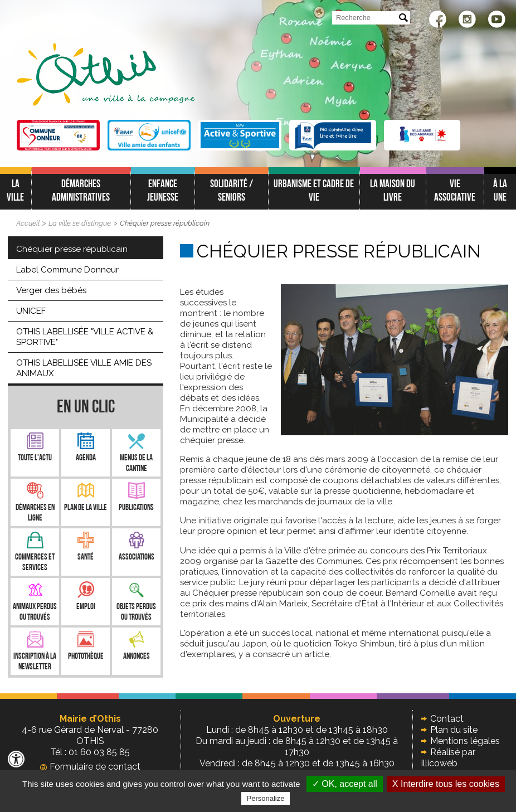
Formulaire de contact (90, 767)
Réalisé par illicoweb (448, 758)
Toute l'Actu (35, 458)
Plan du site (454, 730)
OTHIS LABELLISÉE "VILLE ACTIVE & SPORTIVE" (85, 337)
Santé (86, 558)
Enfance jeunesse (163, 191)
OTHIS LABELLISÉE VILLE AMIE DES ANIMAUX (84, 368)
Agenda (86, 458)
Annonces (137, 657)
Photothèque (86, 657)
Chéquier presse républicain (165, 223)
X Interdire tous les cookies (446, 784)
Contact (447, 719)
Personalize (266, 798)
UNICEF (31, 311)
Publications (136, 508)
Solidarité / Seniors (232, 191)
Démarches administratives (81, 191)
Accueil (28, 223)
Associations (137, 558)
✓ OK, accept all (345, 784)
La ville (15, 191)
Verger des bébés (51, 290)
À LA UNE (500, 191)
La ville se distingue (80, 223)
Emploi (86, 607)
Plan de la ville (86, 508)
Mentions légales (465, 741)
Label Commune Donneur (67, 270)
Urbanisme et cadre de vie (314, 191)
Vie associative (455, 191)
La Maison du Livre (393, 191)
